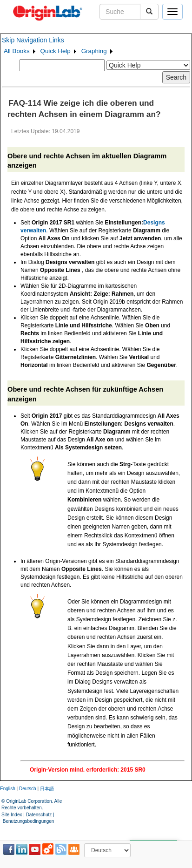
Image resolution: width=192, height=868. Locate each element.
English (8, 789)
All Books (17, 51)
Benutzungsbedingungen (29, 821)
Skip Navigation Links (33, 40)
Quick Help (56, 51)
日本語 (47, 789)
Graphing (94, 51)
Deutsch (28, 789)
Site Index (12, 815)
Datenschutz (39, 815)
